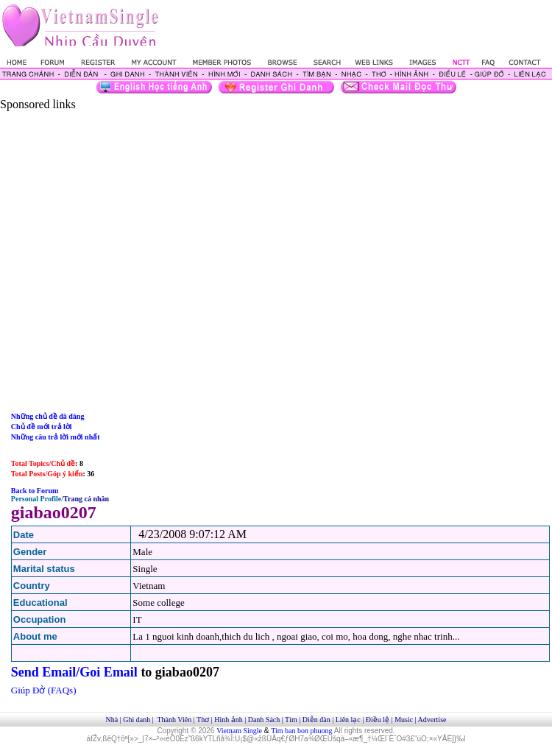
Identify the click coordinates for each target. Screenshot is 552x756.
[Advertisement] (138, 249)
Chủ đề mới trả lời (42, 427)
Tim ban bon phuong (301, 731)
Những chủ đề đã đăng (48, 416)
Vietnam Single (239, 731)
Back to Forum (35, 491)
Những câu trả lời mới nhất (56, 437)
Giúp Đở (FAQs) (44, 690)
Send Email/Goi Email (74, 672)
